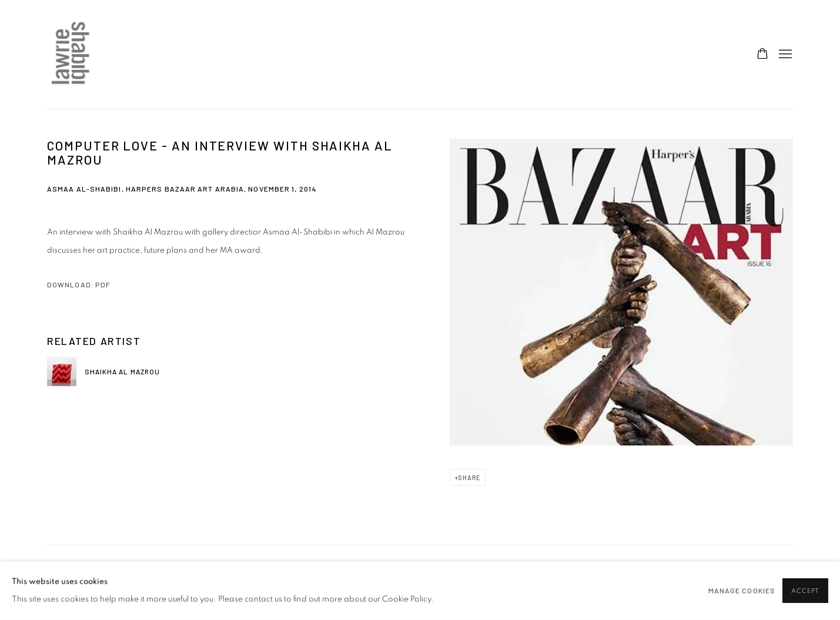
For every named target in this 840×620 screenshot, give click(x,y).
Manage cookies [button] (742, 591)
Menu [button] (784, 55)
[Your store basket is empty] (762, 55)
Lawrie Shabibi (71, 54)
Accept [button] (805, 591)
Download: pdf (79, 284)
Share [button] (469, 477)
